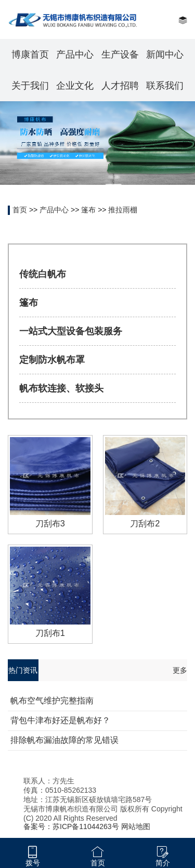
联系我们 (165, 86)
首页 (20, 210)
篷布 (88, 210)
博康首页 (30, 55)
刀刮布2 (145, 523)
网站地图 (136, 826)
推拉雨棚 (123, 210)
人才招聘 (120, 86)
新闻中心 (165, 55)
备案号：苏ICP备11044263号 (71, 826)
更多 (180, 670)
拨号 (33, 863)
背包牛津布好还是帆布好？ (60, 720)
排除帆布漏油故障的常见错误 (64, 740)
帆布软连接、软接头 (61, 388)
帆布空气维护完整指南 (52, 701)
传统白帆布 (43, 274)
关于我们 (30, 86)
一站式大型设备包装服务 (71, 331)
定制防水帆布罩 (52, 360)
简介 (163, 863)
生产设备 (120, 55)
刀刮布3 (50, 523)
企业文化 (75, 86)
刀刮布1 (50, 633)
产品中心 (75, 55)
